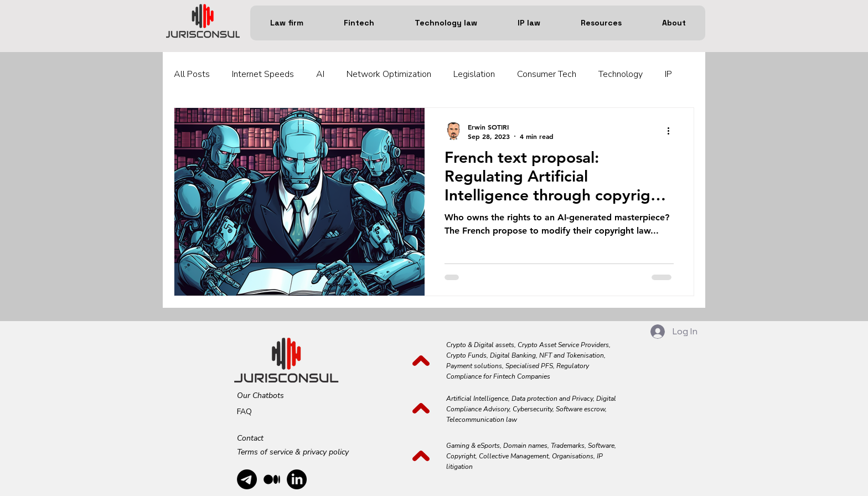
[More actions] (672, 131)
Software (601, 446)
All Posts (192, 74)
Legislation (474, 74)
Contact (250, 438)
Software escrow (580, 409)
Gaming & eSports (473, 446)
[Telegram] (247, 479)
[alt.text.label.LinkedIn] (297, 479)
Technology (621, 74)
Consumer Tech (547, 74)
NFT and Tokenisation (572, 355)
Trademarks (568, 446)
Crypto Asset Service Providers (562, 345)
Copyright (461, 456)
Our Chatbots (260, 396)
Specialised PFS (529, 366)
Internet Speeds (263, 74)
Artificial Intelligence (477, 399)
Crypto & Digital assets (480, 345)
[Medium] (272, 479)
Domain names (525, 446)
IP (668, 74)
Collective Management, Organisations (536, 456)
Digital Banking (513, 355)
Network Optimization (389, 74)
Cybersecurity (533, 409)
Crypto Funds (466, 355)
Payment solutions (474, 366)
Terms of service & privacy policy (293, 452)
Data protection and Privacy (552, 399)
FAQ (244, 412)
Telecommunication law (482, 420)
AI (320, 74)
